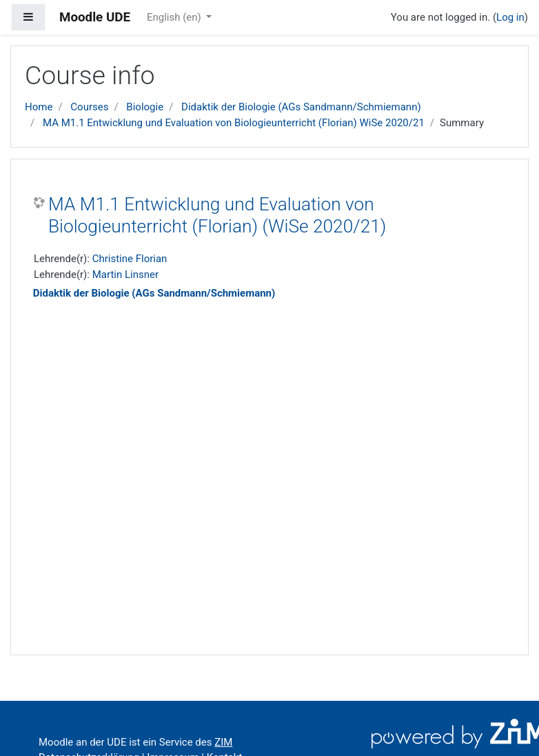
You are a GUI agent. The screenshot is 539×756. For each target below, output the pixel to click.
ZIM (223, 742)
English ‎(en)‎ (175, 17)
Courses (89, 107)
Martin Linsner (125, 275)
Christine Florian (130, 259)
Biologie (145, 107)
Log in (510, 17)
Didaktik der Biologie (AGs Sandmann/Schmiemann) (301, 107)
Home (39, 107)
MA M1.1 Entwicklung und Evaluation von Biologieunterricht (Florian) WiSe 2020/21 (234, 123)
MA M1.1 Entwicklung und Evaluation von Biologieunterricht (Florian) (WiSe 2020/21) (217, 215)
